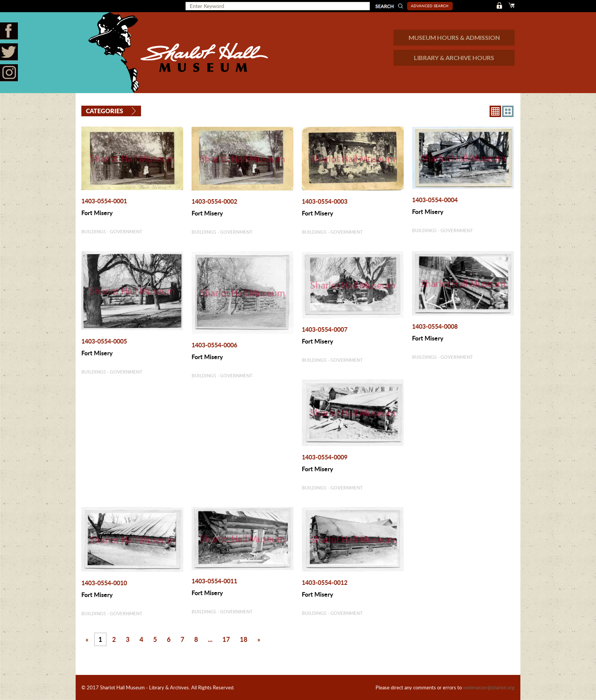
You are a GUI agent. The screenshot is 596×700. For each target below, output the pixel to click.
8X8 (495, 111)
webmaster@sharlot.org (489, 687)
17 (226, 639)
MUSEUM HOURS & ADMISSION (454, 37)
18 (244, 639)
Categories (105, 111)
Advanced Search (430, 6)
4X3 (508, 111)
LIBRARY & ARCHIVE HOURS (454, 58)
